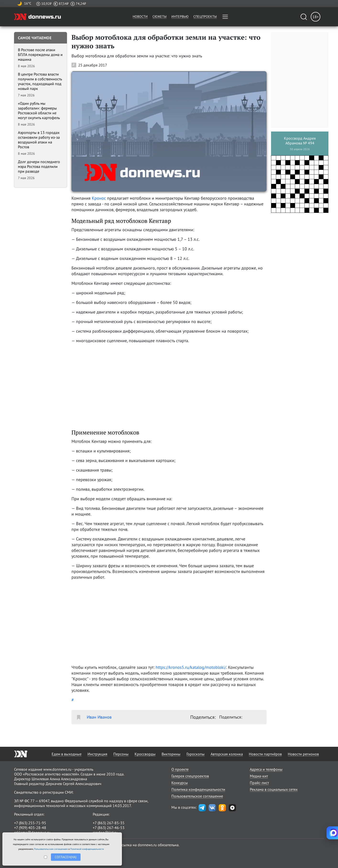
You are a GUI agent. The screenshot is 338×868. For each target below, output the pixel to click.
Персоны (121, 754)
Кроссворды (145, 754)
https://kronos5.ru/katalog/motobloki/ (191, 667)
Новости (140, 16)
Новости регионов (303, 754)
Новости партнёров (265, 754)
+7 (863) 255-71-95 (30, 823)
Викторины (171, 754)
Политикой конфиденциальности (87, 849)
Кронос (99, 198)
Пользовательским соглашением (51, 849)
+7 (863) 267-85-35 (109, 823)
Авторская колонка (227, 754)
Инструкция (97, 754)
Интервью (180, 16)
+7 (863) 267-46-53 (109, 828)
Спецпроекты (205, 16)
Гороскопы (196, 754)
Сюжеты (160, 16)
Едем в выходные (67, 754)
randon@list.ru (105, 832)
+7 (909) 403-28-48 (30, 828)
